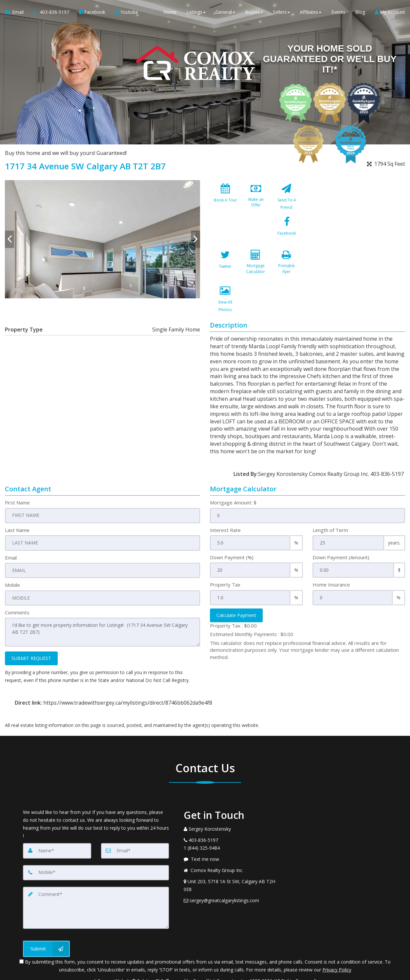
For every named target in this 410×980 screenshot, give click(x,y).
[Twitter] (256, 234)
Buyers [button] (254, 13)
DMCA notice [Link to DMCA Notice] (205, 973)
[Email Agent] (17, 13)
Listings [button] (196, 13)
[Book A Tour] (225, 198)
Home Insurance (331, 563)
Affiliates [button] (311, 13)
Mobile (12, 563)
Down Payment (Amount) (341, 535)
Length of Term (330, 508)
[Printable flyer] (225, 270)
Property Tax (225, 563)
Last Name (17, 508)
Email (11, 535)
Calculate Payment (236, 593)
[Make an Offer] (256, 198)
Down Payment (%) (232, 535)
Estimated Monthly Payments (252, 612)
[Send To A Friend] (286, 198)
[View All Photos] (256, 270)
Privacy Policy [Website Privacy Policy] (337, 946)
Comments (17, 590)
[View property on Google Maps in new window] (359, 229)
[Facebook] (225, 234)
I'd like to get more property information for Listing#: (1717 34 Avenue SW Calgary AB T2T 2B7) (102, 609)
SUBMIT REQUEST (31, 636)
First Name (17, 480)
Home (170, 13)
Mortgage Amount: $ (233, 480)
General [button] (225, 13)
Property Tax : (233, 603)
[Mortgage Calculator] (286, 234)
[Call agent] (51, 13)
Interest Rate (225, 508)
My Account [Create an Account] (390, 13)
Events (338, 13)
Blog (360, 13)
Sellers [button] (281, 13)
